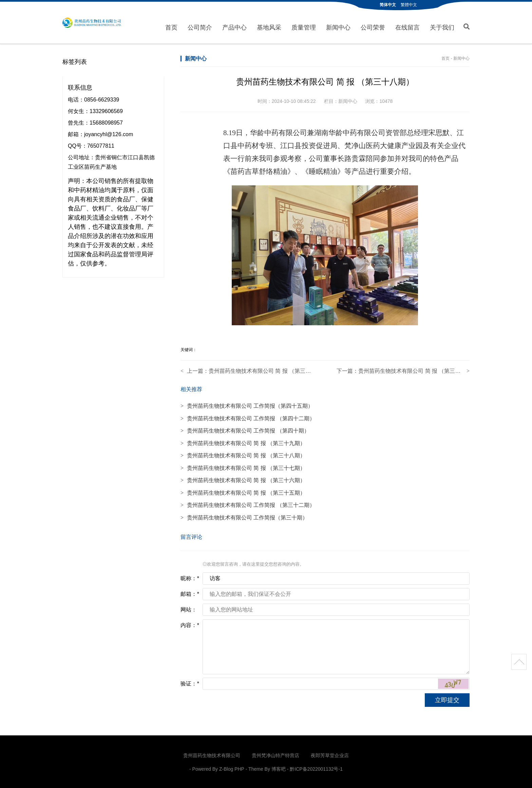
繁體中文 (409, 5)
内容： (190, 624)
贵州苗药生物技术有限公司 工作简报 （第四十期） (245, 430)
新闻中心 (338, 27)
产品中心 (234, 27)
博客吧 (279, 768)
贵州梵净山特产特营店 (275, 754)
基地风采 (269, 27)
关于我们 (442, 27)
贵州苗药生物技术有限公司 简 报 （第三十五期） (243, 491)
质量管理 (304, 27)
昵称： (190, 577)
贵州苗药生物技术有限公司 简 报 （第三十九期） (417, 370)
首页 (171, 27)
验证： (190, 683)
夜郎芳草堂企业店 (330, 754)
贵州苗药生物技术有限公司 (92, 23)
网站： (189, 609)
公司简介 (200, 27)
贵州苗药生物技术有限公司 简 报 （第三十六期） (243, 479)
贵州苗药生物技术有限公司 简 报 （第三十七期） (268, 370)
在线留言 (407, 27)
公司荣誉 (373, 27)
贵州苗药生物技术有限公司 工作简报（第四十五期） (247, 405)
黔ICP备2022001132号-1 (316, 768)
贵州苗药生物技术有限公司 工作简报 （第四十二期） (248, 417)
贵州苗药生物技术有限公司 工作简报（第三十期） (244, 516)
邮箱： (190, 593)
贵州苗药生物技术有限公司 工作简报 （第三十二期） (248, 504)
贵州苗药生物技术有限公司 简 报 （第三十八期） (243, 454)
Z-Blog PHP (232, 768)
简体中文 (388, 5)
